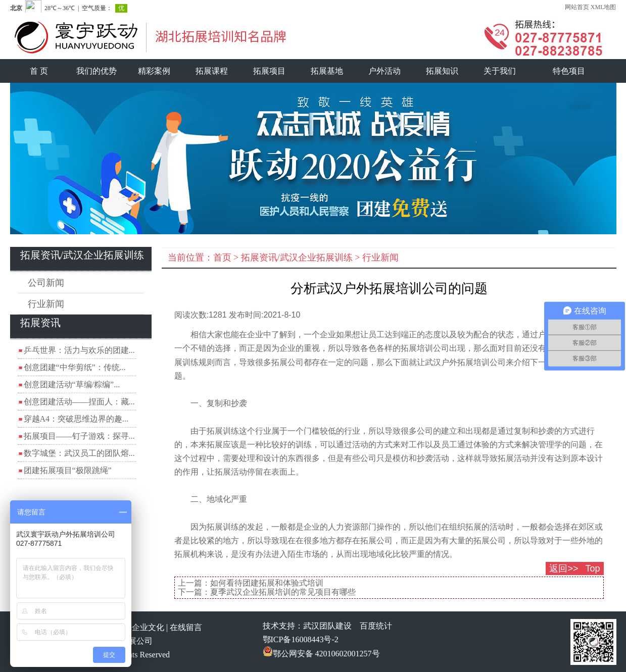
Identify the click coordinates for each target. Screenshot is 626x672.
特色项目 (569, 71)
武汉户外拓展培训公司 (465, 362)
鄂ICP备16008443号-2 (301, 639)
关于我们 (500, 71)
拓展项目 (269, 71)
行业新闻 (46, 304)
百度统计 (376, 626)
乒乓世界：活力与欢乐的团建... (79, 350)
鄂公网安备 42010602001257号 (321, 654)
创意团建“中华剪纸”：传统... (75, 367)
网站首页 (577, 7)
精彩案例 (154, 71)
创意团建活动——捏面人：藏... (79, 402)
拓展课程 (212, 71)
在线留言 (186, 627)
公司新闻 (46, 283)
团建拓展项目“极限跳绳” (68, 470)
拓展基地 (327, 71)
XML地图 (604, 7)
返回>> (564, 568)
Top (592, 568)
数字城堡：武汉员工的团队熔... (79, 453)
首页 (222, 257)
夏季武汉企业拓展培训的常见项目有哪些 (283, 592)
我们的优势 (97, 71)
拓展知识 (442, 71)
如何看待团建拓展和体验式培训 (267, 583)
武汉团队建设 (327, 626)
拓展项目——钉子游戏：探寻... (79, 436)
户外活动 (384, 71)
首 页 (39, 71)
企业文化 (148, 627)
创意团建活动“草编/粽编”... (72, 384)
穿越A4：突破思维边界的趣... (76, 419)
